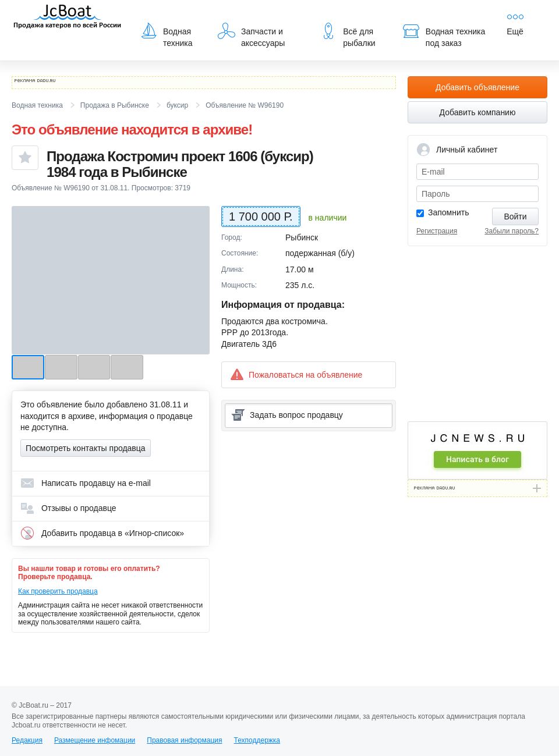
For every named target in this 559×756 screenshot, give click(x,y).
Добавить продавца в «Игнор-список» (102, 533)
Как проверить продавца (58, 591)
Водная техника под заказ (444, 35)
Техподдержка (257, 740)
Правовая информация (184, 740)
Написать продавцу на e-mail (86, 483)
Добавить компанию (478, 112)
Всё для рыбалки (347, 35)
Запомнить (449, 212)
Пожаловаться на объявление (296, 375)
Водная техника (166, 35)
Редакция (27, 740)
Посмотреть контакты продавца (86, 448)
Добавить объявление (477, 87)
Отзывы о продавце (68, 508)
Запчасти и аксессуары (251, 35)
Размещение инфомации (95, 740)
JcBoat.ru (68, 17)
